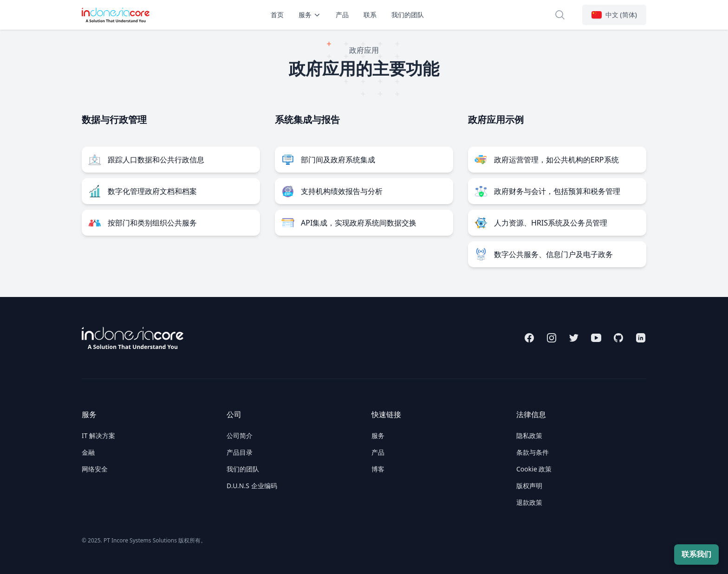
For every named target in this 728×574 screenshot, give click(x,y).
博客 (378, 469)
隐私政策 (529, 435)
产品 (342, 15)
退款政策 (529, 502)
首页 (277, 15)
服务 (310, 15)
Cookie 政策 (534, 469)
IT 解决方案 (98, 435)
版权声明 (529, 486)
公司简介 (240, 435)
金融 (88, 452)
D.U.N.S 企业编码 (252, 486)
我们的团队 (408, 15)
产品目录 (240, 452)
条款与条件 (533, 452)
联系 (370, 15)
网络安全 (95, 469)
